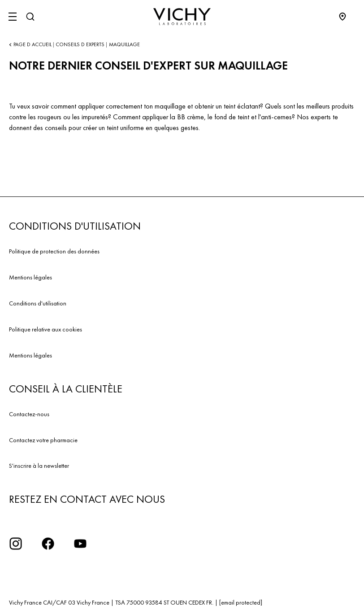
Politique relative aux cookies (45, 329)
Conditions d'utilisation (38, 303)
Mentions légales (30, 277)
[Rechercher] (30, 17)
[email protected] (241, 602)
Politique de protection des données (54, 251)
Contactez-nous (29, 414)
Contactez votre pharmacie (43, 440)
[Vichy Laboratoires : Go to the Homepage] (182, 17)
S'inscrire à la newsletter (39, 466)
